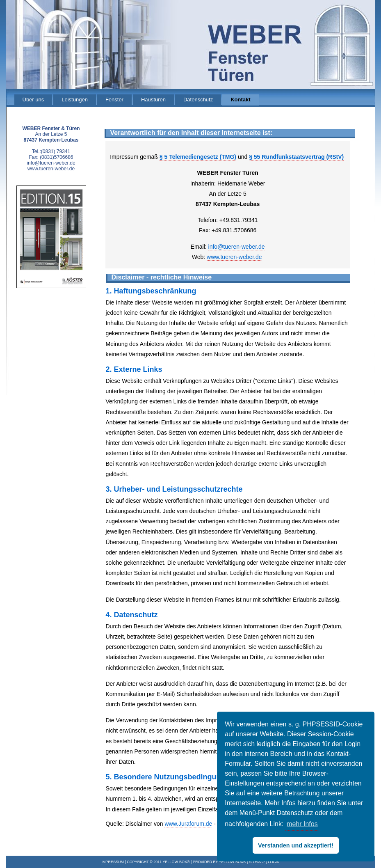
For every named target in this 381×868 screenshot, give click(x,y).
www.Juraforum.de (188, 824)
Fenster (114, 100)
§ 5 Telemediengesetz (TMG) (198, 157)
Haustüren (153, 100)
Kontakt (240, 100)
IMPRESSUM (113, 862)
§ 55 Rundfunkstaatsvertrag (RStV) (296, 157)
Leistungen (75, 100)
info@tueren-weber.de (237, 247)
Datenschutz (198, 100)
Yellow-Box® (233, 862)
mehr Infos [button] (302, 824)
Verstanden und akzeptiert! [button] (296, 845)
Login (274, 862)
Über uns (33, 100)
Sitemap (257, 862)
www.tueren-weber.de (234, 257)
